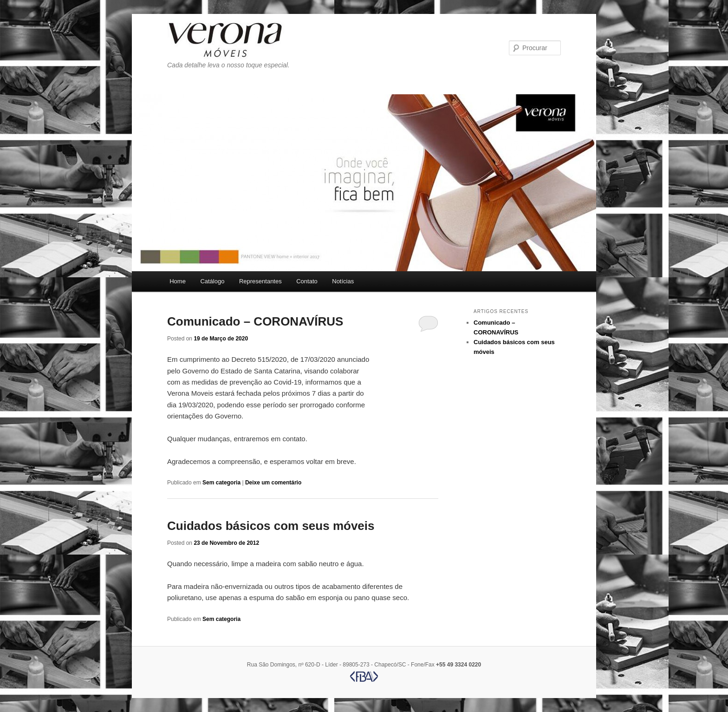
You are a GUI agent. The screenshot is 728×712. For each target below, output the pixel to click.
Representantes (260, 281)
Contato (307, 281)
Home (178, 281)
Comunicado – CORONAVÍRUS (255, 321)
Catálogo (212, 281)
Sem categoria (221, 483)
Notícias (343, 281)
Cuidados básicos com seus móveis (271, 526)
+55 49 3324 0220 (458, 665)
